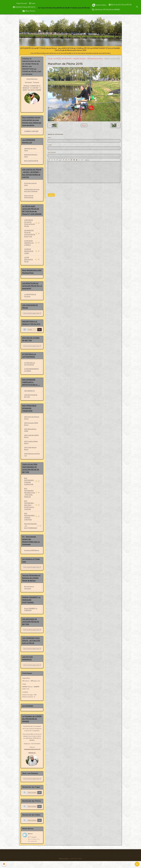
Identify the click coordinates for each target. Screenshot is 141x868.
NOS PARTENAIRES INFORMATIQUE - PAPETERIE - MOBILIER (30, 498)
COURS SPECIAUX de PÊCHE (28, 263)
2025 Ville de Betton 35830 (31, 435)
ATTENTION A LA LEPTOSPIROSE (30, 368)
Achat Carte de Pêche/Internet (29, 200)
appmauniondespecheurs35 (32, 756)
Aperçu (87, 160)
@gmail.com (32, 760)
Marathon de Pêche (79, 59)
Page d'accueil (22, 3)
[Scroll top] (137, 864)
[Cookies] (4, 864)
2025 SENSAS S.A (30, 395)
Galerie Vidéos (99, 5)
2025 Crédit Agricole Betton (31, 454)
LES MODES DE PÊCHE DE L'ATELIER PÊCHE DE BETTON (30, 237)
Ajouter (51, 195)
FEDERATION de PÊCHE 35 (24, 7)
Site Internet (52, 152)
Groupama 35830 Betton (32, 556)
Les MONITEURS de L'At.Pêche (30, 299)
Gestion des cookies (77, 866)
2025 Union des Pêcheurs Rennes (32, 423)
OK (40, 333)
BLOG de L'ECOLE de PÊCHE (120, 5)
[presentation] (63, 188)
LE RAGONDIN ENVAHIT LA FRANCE (32, 374)
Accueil (50, 59)
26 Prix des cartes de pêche (31, 185)
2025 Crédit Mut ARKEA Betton (32, 441)
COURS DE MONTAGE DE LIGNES (29, 254)
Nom (49, 138)
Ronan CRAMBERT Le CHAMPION (31, 616)
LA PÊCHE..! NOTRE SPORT (63, 59)
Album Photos (29, 11)
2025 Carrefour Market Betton (31, 448)
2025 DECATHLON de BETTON (31, 400)
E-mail (50, 145)
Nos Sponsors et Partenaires (29, 594)
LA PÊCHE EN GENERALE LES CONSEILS (29, 246)
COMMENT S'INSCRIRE (32, 131)
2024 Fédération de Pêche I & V (30, 460)
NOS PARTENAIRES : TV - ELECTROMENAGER (31, 531)
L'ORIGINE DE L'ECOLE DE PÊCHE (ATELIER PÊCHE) (29, 226)
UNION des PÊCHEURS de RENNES (106, 10)
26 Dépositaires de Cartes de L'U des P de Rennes (31, 192)
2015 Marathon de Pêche (95, 59)
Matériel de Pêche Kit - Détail (31, 156)
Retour (84, 125)
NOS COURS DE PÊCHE (32, 161)
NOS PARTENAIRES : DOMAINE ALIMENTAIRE (29, 487)
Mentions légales (63, 866)
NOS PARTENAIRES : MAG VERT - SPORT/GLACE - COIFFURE (29, 511)
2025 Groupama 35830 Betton (31, 429)
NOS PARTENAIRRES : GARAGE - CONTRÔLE (30, 522)
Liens (32, 3)
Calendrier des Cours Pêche (31, 150)
